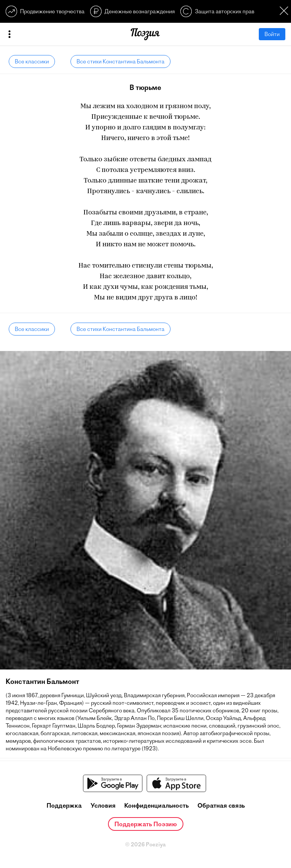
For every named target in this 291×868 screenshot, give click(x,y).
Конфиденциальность (156, 805)
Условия (103, 805)
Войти (272, 34)
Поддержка (64, 805)
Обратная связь (221, 805)
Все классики (32, 61)
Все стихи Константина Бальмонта (120, 61)
